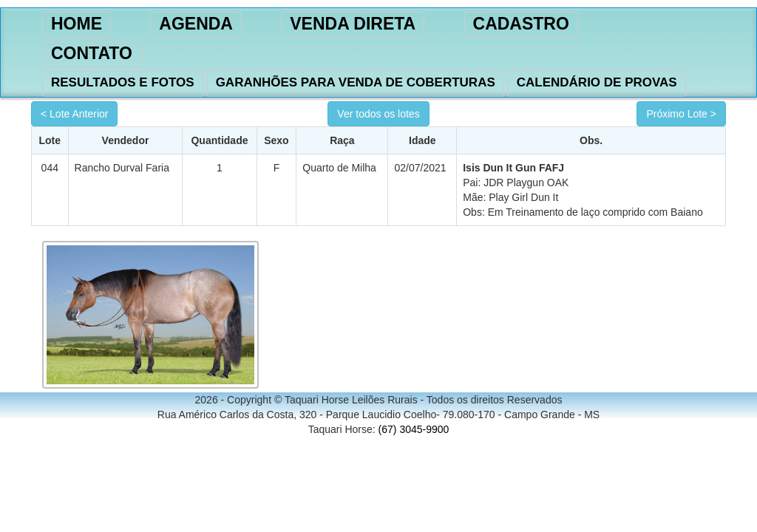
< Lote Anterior (74, 114)
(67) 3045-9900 (414, 429)
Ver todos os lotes (378, 114)
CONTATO (92, 53)
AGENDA (196, 24)
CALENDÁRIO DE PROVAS (597, 82)
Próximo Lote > (681, 114)
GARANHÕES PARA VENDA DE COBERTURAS (356, 82)
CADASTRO (521, 24)
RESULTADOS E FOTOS (123, 82)
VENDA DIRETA (353, 24)
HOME (77, 24)
